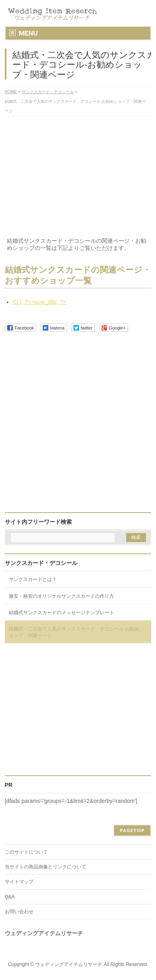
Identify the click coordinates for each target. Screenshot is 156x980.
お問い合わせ (19, 912)
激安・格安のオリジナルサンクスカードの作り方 (61, 596)
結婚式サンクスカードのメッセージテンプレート (61, 613)
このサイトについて (26, 852)
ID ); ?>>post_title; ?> (39, 302)
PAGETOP (132, 830)
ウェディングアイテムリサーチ (69, 964)
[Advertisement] (78, 178)
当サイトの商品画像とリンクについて (45, 867)
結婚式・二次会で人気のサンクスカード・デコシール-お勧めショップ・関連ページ (77, 632)
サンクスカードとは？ (33, 579)
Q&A (10, 897)
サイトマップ (19, 882)
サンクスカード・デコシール (41, 563)
